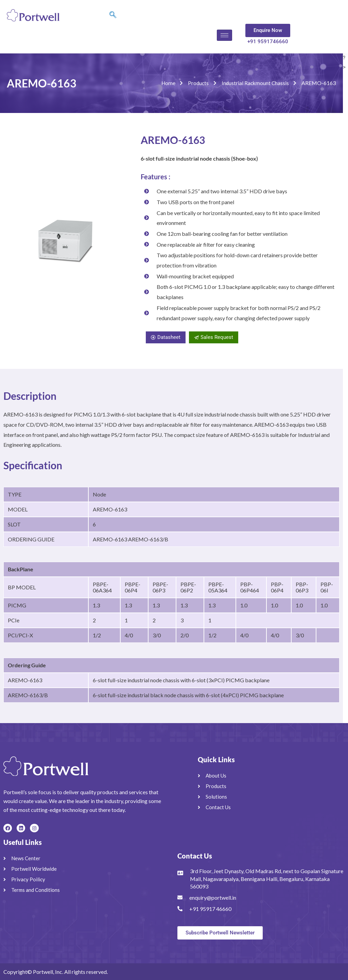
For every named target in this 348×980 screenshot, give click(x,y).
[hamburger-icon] (224, 35)
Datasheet (166, 337)
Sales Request (214, 337)
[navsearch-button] (113, 15)
